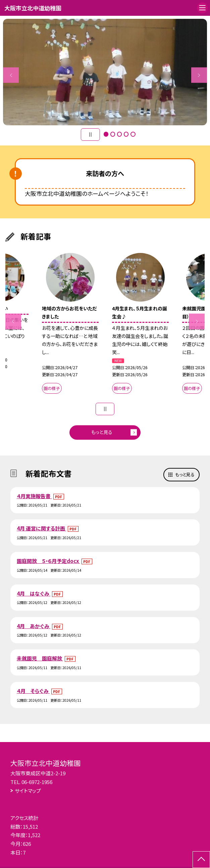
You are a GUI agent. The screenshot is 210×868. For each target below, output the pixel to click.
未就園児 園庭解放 (40, 658)
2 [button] (113, 134)
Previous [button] (11, 75)
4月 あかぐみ (34, 626)
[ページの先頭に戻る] (201, 860)
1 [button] (106, 134)
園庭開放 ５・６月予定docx (48, 561)
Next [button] (199, 75)
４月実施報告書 (34, 496)
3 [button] (119, 134)
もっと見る (102, 432)
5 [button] (133, 134)
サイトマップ (28, 791)
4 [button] (126, 134)
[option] (105, 72)
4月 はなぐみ (34, 593)
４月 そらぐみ (33, 691)
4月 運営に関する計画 (41, 528)
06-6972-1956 (37, 782)
